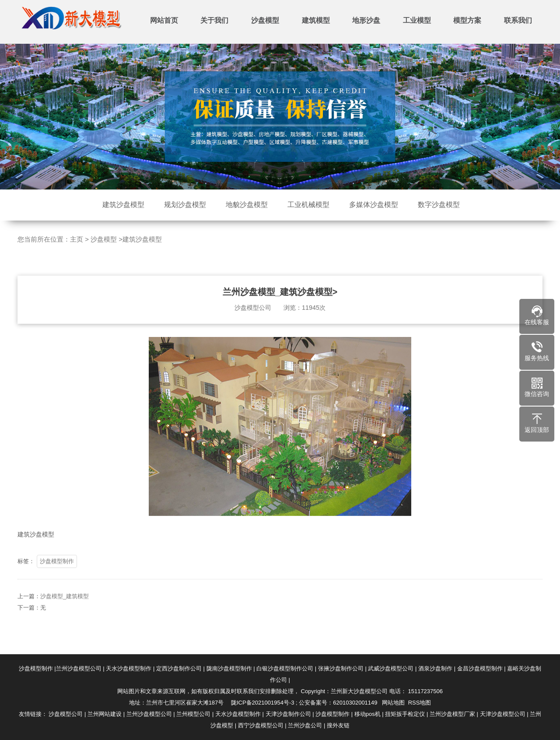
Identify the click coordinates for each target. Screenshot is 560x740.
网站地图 (393, 703)
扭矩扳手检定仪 (405, 714)
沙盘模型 (265, 20)
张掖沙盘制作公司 (341, 668)
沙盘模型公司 (66, 714)
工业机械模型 (308, 205)
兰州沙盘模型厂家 (452, 714)
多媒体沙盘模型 (374, 205)
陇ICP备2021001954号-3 (263, 703)
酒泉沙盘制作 (435, 668)
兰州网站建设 (105, 714)
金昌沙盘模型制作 (480, 668)
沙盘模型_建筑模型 (65, 609)
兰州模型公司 (193, 714)
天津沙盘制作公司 (288, 714)
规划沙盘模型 (185, 205)
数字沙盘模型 (439, 205)
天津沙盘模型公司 (503, 714)
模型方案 (467, 20)
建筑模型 (316, 20)
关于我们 (214, 20)
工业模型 (417, 20)
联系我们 (518, 20)
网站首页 (164, 20)
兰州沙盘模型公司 (79, 668)
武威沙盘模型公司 (391, 668)
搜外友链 (338, 725)
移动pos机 (367, 714)
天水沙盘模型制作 (129, 668)
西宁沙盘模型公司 (261, 725)
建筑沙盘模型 (123, 205)
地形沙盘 (366, 20)
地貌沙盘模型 (247, 205)
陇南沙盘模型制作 (229, 668)
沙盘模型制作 (57, 574)
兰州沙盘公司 (305, 725)
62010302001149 (355, 703)
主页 (77, 239)
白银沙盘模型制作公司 (285, 668)
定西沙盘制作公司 (179, 668)
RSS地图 (420, 703)
